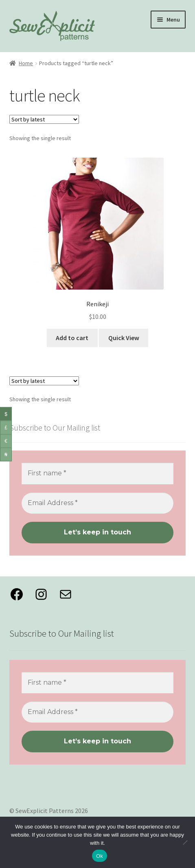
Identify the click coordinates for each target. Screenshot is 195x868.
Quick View (124, 338)
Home (26, 63)
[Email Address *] (98, 503)
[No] (185, 842)
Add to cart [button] (72, 338)
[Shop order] (44, 119)
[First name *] (98, 473)
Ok (100, 856)
